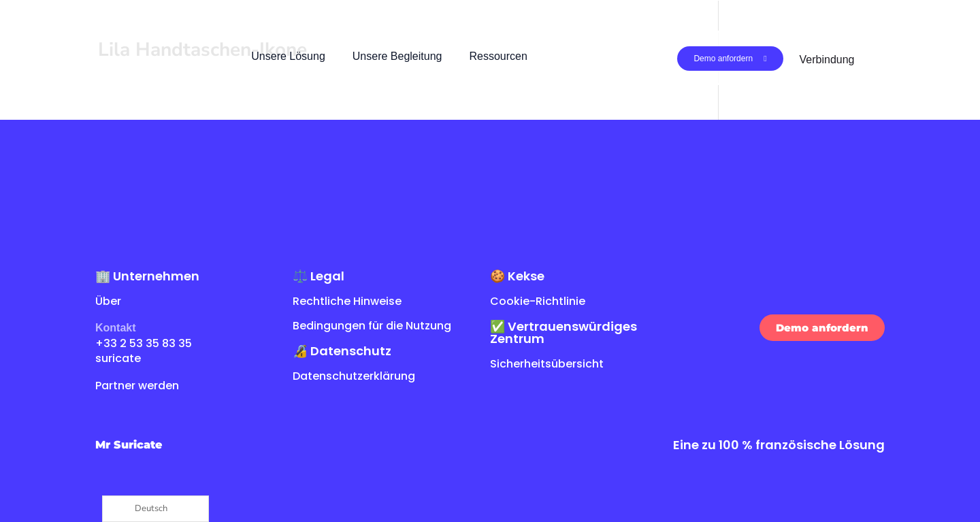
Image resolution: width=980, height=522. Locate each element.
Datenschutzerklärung (354, 376)
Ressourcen (498, 56)
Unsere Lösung (288, 56)
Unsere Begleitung (397, 56)
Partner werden (137, 386)
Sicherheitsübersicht (547, 364)
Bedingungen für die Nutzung (372, 326)
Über (108, 301)
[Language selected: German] (156, 509)
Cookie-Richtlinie (538, 301)
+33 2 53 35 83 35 (144, 343)
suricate (118, 358)
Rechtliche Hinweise (347, 301)
